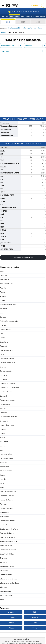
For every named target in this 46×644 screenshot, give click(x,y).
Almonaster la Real (7, 284)
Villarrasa (3, 587)
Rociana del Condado (7, 521)
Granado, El (4, 421)
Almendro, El (4, 280)
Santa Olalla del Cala (7, 554)
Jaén (35, 623)
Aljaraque (3, 275)
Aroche (3, 300)
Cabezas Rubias (5, 330)
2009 (38, 22)
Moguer (3, 475)
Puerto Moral (4, 512)
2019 (8, 22)
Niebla (2, 487)
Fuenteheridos (5, 404)
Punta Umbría (5, 517)
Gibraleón (3, 413)
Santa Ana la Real (6, 546)
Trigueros (3, 558)
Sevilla (35, 628)
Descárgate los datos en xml (23, 257)
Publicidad (28, 641)
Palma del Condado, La (8, 492)
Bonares (3, 325)
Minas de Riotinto (6, 471)
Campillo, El (4, 342)
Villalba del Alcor (6, 575)
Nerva (2, 483)
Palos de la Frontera (7, 496)
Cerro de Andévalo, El (7, 363)
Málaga (11, 628)
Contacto (8, 641)
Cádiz (35, 612)
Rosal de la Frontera (7, 525)
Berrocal (3, 317)
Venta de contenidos (18, 641)
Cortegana (4, 375)
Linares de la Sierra (7, 454)
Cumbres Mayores (6, 392)
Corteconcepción (6, 371)
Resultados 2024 (28, 17)
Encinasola (4, 396)
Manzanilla (4, 463)
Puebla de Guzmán (6, 508)
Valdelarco (4, 562)
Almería (11, 612)
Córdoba (11, 617)
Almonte (3, 288)
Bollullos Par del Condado (9, 321)
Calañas (3, 338)
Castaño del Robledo (7, 359)
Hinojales (3, 429)
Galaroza (3, 408)
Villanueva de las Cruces (8, 579)
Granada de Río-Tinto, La (9, 417)
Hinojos (3, 433)
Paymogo (3, 504)
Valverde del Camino (7, 566)
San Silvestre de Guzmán (9, 541)
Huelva (2, 438)
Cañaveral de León (6, 350)
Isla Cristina (4, 442)
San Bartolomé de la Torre (9, 529)
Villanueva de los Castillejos (9, 583)
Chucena (3, 367)
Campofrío (4, 346)
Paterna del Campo (7, 500)
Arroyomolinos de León (8, 305)
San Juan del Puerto (7, 533)
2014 (23, 22)
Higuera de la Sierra (7, 425)
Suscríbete (35, 5)
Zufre (2, 600)
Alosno (2, 292)
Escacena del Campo (7, 400)
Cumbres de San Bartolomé (10, 388)
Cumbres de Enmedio (7, 384)
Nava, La (3, 479)
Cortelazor (4, 379)
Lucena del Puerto (6, 458)
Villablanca (4, 571)
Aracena (3, 296)
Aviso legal (36, 641)
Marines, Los (4, 467)
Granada (35, 617)
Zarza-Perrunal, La (7, 596)
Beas (2, 313)
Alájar (2, 271)
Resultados (15, 17)
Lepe (2, 450)
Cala (2, 334)
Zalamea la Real (6, 591)
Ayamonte (3, 309)
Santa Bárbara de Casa (8, 550)
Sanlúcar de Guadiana (8, 537)
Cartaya (3, 354)
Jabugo (3, 446)
